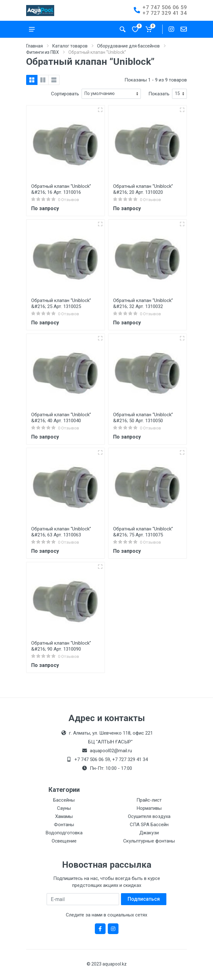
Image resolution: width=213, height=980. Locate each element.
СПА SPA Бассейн (149, 825)
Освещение (64, 841)
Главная (35, 46)
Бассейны (64, 800)
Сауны (64, 808)
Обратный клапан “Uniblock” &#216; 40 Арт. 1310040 (61, 418)
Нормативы (149, 808)
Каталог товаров (70, 46)
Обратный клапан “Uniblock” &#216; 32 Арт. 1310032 (143, 303)
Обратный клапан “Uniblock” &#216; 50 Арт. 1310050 (143, 418)
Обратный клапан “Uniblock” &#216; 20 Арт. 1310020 (143, 189)
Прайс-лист (149, 800)
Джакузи (149, 833)
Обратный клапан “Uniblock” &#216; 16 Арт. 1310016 (61, 189)
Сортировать (65, 94)
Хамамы (64, 816)
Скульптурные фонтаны (149, 841)
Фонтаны (64, 825)
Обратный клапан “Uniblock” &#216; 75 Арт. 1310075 (143, 532)
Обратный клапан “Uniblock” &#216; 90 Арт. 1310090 (61, 646)
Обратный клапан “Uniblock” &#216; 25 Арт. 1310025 (61, 303)
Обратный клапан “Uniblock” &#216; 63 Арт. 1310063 (61, 532)
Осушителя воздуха (149, 816)
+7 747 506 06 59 (165, 7)
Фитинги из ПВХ (43, 52)
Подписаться (144, 899)
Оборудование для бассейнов (128, 46)
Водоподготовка (64, 833)
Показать (159, 94)
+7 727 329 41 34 (165, 13)
